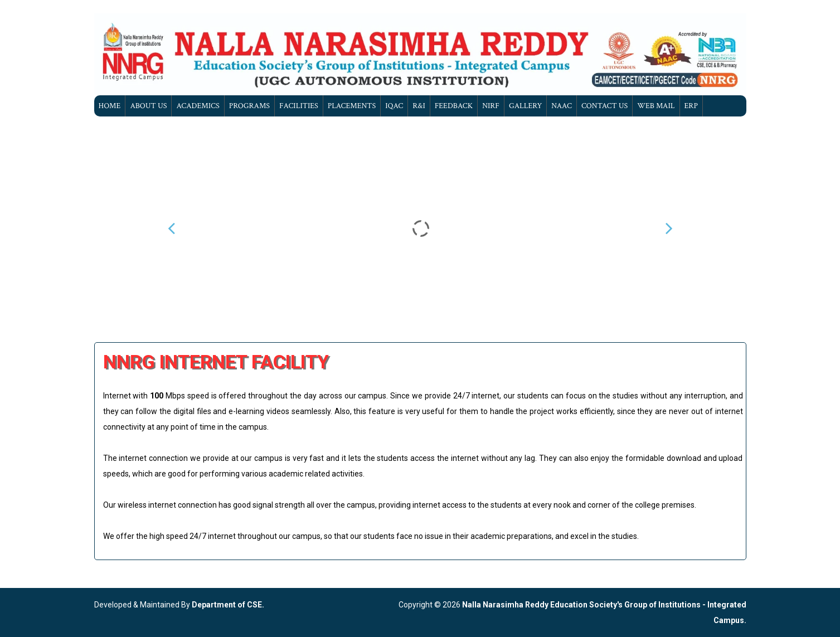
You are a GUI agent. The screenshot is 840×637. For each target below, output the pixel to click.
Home (110, 106)
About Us (148, 106)
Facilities (299, 106)
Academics (198, 106)
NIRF (491, 106)
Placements (352, 106)
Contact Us (604, 106)
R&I (419, 106)
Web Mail (656, 106)
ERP (691, 106)
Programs (249, 106)
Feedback (454, 106)
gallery (525, 106)
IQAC (394, 106)
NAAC (562, 106)
